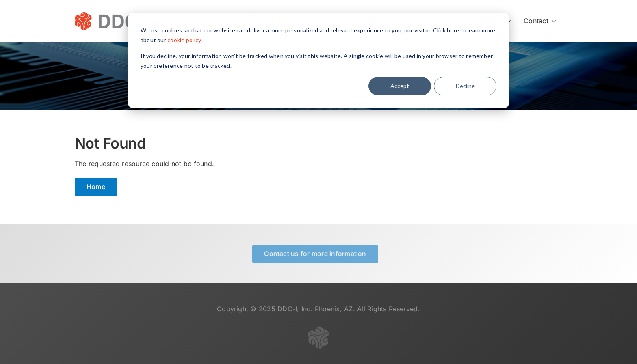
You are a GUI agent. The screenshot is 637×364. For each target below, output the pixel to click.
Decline (465, 86)
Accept (400, 86)
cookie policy (184, 40)
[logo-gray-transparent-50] (318, 331)
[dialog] (318, 60)
